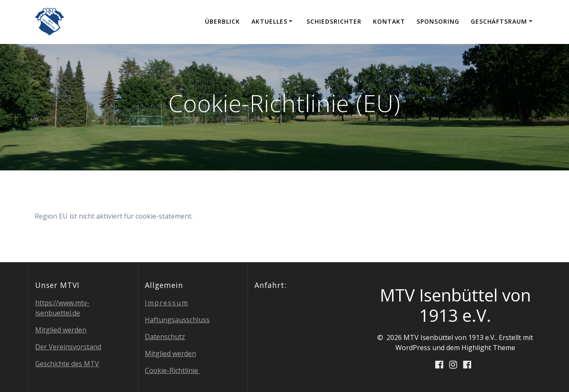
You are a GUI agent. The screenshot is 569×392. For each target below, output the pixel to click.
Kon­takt (389, 21)
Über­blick (222, 21)
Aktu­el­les (269, 21)
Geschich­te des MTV (67, 364)
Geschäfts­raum (499, 21)
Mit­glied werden (61, 330)
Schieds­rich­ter (334, 21)
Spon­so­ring (438, 21)
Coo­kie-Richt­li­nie (172, 370)
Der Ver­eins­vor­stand (68, 347)
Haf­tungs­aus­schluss (177, 320)
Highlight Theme (488, 348)
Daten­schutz (165, 337)
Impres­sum (167, 303)
